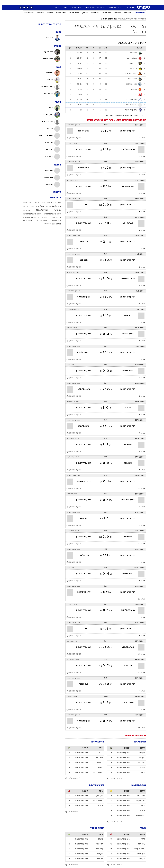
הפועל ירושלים (26, 203)
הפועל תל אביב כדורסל (48, 206)
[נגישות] (3, 3)
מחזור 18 (139, 452)
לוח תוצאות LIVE (113, 8)
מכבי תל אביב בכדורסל (30, 214)
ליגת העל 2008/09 (126, 19)
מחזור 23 (139, 544)
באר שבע (83, 13)
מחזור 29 (139, 654)
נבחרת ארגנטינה (27, 218)
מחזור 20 (139, 489)
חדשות (132, 2)
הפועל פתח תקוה (81, 297)
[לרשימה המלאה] (124, 779)
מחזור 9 (140, 286)
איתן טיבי (139, 768)
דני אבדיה (125, 13)
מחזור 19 (139, 470)
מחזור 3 (140, 175)
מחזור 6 (140, 230)
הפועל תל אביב (71, 13)
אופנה (48, 2)
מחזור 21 (139, 507)
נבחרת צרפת (25, 221)
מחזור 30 (139, 673)
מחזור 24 (139, 562)
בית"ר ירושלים (58, 13)
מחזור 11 (139, 323)
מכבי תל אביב (104, 13)
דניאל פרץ (115, 13)
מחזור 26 (139, 599)
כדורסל (78, 8)
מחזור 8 (140, 267)
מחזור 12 (139, 341)
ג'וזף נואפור (139, 854)
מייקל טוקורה (138, 801)
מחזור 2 (140, 157)
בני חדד (98, 768)
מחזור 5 (140, 212)
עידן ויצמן (139, 758)
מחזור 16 (139, 415)
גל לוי (141, 773)
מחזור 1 (140, 138)
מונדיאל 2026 (127, 8)
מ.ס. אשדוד (125, 316)
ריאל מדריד (38, 13)
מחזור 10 (139, 304)
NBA (57, 203)
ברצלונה (48, 13)
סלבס (97, 2)
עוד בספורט (55, 8)
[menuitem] (130, 3)
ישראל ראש (139, 796)
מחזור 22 (139, 525)
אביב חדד (139, 811)
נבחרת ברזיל (54, 221)
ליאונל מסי (33, 206)
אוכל (84, 2)
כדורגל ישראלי (100, 8)
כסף (90, 2)
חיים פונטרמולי (96, 773)
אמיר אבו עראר (137, 849)
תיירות (67, 2)
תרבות (105, 2)
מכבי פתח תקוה (125, 186)
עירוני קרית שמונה (125, 279)
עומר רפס (139, 763)
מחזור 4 (140, 193)
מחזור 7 (140, 249)
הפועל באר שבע (37, 203)
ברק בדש (139, 753)
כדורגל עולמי (88, 8)
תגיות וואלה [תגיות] (53, 198)
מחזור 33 (139, 728)
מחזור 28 (139, 636)
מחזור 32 (139, 710)
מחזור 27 (139, 617)
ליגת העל (24, 206)
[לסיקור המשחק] (71, 138)
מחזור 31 (139, 691)
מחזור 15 (139, 396)
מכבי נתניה (81, 242)
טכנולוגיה (58, 2)
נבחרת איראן (53, 218)
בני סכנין (81, 205)
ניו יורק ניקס (54, 224)
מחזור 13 (139, 359)
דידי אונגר (97, 844)
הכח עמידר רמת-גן (107, 19)
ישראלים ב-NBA (68, 8)
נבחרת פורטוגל (40, 221)
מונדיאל (114, 2)
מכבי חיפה (93, 13)
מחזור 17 (139, 433)
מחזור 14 (139, 378)
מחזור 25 (139, 581)
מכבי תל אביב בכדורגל (50, 214)
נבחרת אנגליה (41, 217)
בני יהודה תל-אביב (125, 149)
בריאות (76, 2)
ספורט (123, 2)
